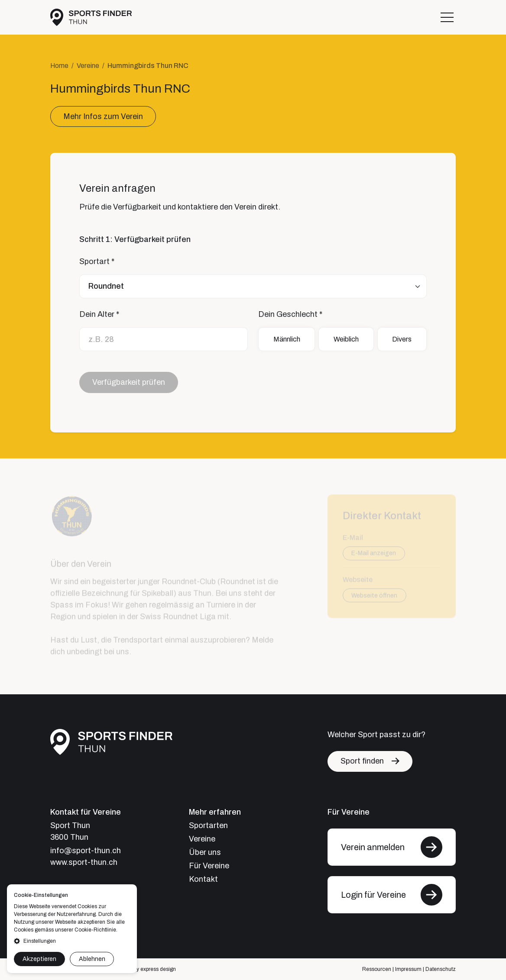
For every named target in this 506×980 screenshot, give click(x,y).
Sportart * (97, 261)
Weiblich (346, 339)
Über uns (205, 852)
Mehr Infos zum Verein (103, 116)
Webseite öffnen (374, 598)
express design (158, 969)
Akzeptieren (39, 959)
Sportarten (208, 825)
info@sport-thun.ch (86, 851)
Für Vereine (209, 866)
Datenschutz (441, 969)
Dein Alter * (99, 314)
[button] (72, 941)
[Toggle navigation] (447, 17)
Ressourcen (377, 969)
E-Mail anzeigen (374, 556)
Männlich (287, 339)
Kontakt (203, 879)
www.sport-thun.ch (84, 862)
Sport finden (362, 761)
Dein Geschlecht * (290, 314)
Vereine (88, 66)
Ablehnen (92, 959)
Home (59, 66)
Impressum (408, 969)
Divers (402, 339)
